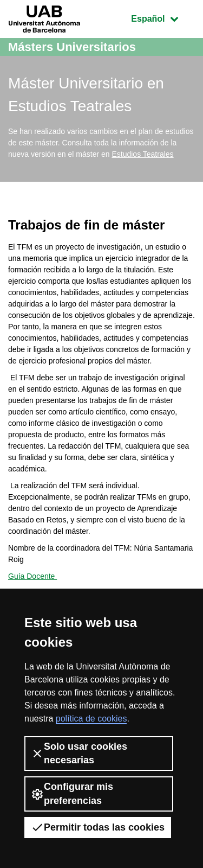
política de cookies (91, 719)
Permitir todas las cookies (98, 827)
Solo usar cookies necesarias (79, 753)
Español (163, 18)
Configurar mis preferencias (72, 793)
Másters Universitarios (72, 47)
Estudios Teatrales (142, 154)
